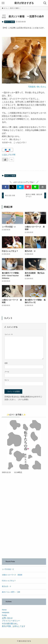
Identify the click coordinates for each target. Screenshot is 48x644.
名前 (6, 363)
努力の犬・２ (7, 586)
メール (7, 372)
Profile (4, 615)
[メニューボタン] (3, 3)
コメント (9, 334)
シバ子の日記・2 (8, 569)
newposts (6, 612)
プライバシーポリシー (11, 621)
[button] (5, 187)
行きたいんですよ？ (9, 581)
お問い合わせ (7, 618)
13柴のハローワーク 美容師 (12, 575)
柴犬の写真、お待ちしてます (14, 626)
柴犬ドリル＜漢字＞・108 (11, 592)
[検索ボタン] (45, 3)
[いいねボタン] (5, 160)
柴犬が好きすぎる (24, 3)
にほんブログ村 (9, 155)
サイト (7, 380)
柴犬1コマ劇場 (9, 22)
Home (4, 610)
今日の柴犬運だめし (10, 624)
